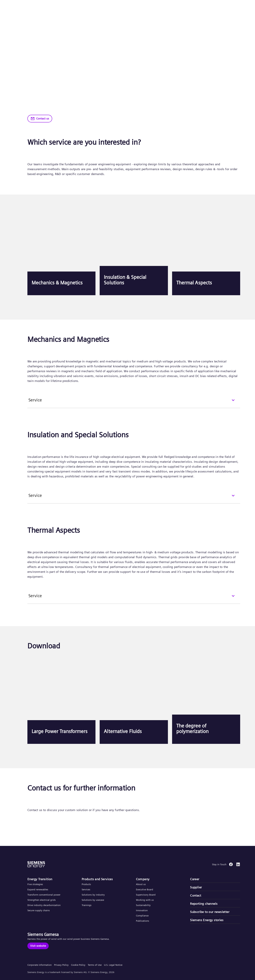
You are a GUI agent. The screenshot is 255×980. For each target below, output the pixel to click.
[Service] (134, 403)
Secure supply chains (39, 910)
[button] (29, 7)
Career (195, 879)
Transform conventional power (44, 895)
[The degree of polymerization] (206, 701)
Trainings (87, 905)
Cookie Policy (78, 965)
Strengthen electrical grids (42, 900)
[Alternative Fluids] (134, 701)
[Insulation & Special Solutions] (134, 253)
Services (86, 889)
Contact (196, 895)
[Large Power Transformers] (61, 701)
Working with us (145, 900)
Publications (143, 921)
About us (141, 884)
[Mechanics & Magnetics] (61, 253)
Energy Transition (40, 879)
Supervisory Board (146, 895)
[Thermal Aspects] (206, 253)
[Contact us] (40, 119)
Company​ (143, 879)
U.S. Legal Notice (113, 965)
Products (86, 884)
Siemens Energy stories (207, 920)
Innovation (142, 910)
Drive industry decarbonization (44, 905)
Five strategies (35, 884)
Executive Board (145, 889)
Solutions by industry (93, 895)
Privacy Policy (61, 965)
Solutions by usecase (93, 900)
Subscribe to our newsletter (210, 912)
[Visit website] (38, 946)
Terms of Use (95, 965)
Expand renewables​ (38, 889)
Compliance (142, 916)
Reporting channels (204, 904)
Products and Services (97, 879)
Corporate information (40, 965)
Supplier (196, 887)
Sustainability (143, 905)
